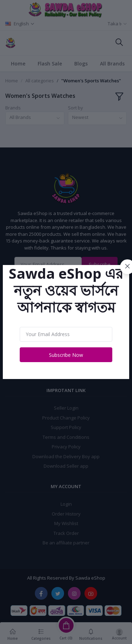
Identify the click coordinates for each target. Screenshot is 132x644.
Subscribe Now (66, 355)
